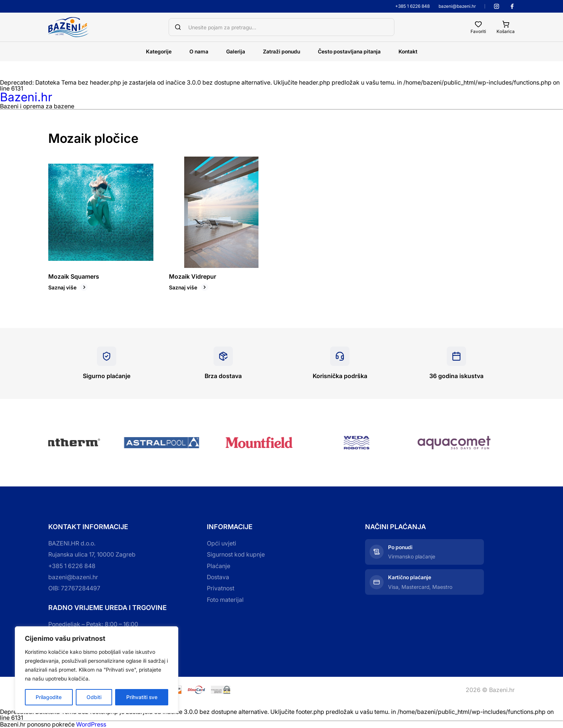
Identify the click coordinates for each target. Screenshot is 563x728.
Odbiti (94, 697)
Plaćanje (219, 566)
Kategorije (159, 51)
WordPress (91, 724)
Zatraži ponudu (281, 51)
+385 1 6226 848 (412, 6)
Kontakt (408, 51)
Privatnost (221, 588)
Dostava (218, 577)
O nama (199, 51)
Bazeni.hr (26, 97)
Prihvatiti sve (142, 697)
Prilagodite (49, 697)
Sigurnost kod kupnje (236, 554)
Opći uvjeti (222, 543)
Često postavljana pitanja (349, 51)
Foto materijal (225, 600)
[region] (97, 670)
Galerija (236, 51)
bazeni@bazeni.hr (457, 6)
